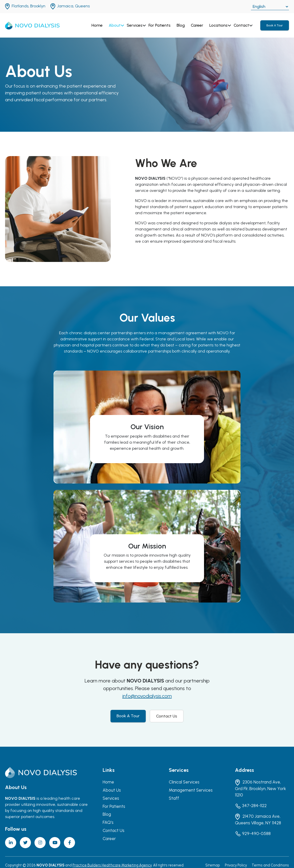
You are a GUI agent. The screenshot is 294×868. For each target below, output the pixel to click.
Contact (241, 25)
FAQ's (108, 822)
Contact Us (167, 716)
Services (135, 25)
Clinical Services (184, 782)
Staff (174, 798)
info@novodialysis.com (147, 696)
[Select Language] (270, 7)
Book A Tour (275, 25)
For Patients (160, 25)
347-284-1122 (251, 806)
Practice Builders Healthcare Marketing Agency (112, 865)
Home (97, 25)
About (115, 25)
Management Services (191, 790)
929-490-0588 (253, 834)
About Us (112, 790)
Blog (181, 25)
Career (197, 25)
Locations (218, 25)
